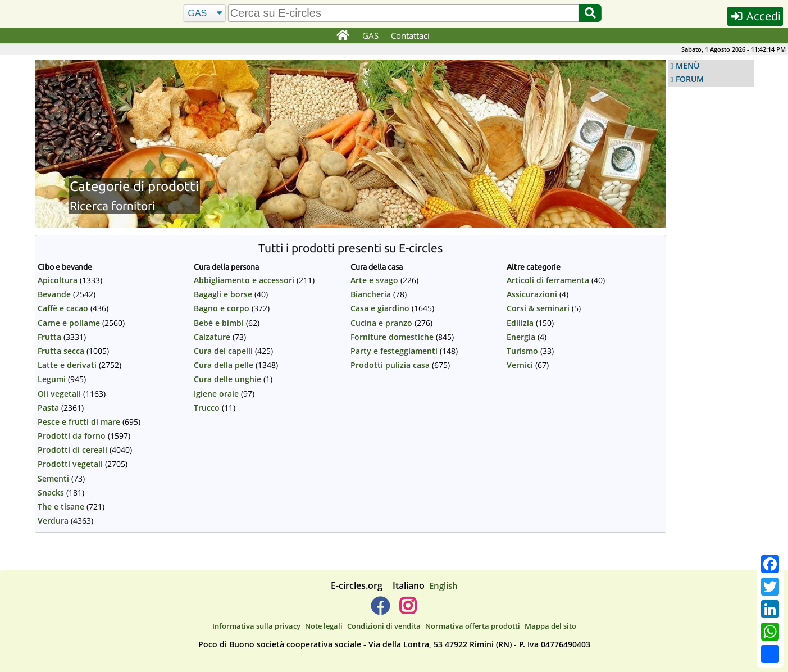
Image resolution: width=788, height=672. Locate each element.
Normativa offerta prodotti (473, 626)
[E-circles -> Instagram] (408, 610)
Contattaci (410, 35)
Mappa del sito (550, 626)
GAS (370, 35)
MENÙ (687, 66)
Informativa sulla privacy (256, 626)
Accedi (755, 16)
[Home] (343, 36)
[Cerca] (205, 13)
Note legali (324, 626)
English (443, 585)
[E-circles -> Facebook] (380, 610)
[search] (404, 13)
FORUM (690, 79)
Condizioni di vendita (384, 626)
